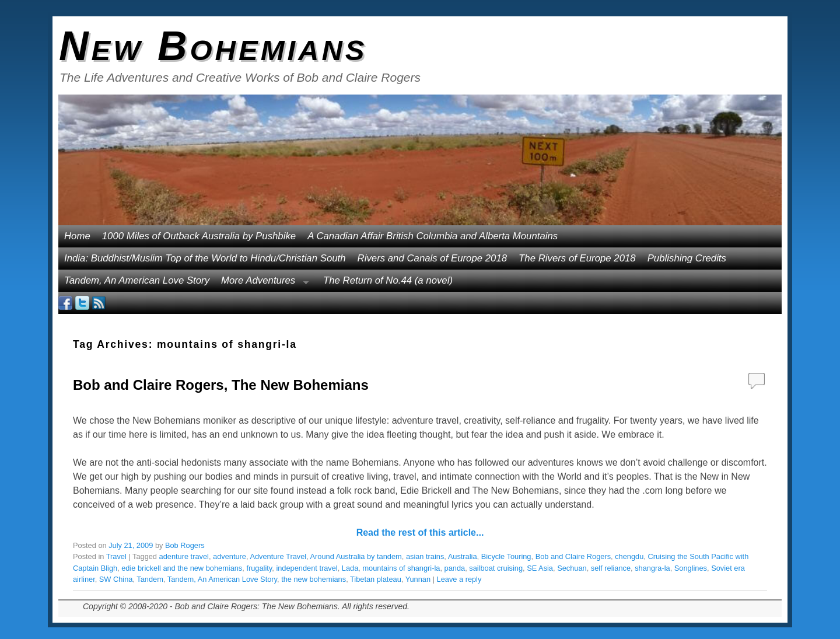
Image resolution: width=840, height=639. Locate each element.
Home (77, 236)
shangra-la (652, 568)
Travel (116, 556)
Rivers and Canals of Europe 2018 (433, 258)
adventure (230, 556)
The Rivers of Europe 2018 (577, 258)
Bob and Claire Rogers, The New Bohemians (221, 385)
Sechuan (572, 568)
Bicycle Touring (506, 556)
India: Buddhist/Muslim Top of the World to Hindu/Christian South (205, 258)
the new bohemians (314, 579)
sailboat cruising (496, 568)
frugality (259, 568)
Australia (463, 556)
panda (455, 568)
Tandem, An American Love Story (137, 280)
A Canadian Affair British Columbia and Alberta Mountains (433, 236)
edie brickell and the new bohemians (182, 568)
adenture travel (184, 556)
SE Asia (540, 568)
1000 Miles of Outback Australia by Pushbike (199, 236)
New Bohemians (213, 46)
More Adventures (262, 283)
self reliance (611, 568)
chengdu (629, 556)
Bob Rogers (185, 545)
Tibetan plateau (376, 579)
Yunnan (418, 579)
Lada (350, 568)
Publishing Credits (687, 258)
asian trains (425, 556)
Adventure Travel (278, 556)
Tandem (150, 579)
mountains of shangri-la (401, 568)
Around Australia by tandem (356, 556)
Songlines (691, 568)
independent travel (307, 568)
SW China (116, 579)
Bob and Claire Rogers (573, 556)
